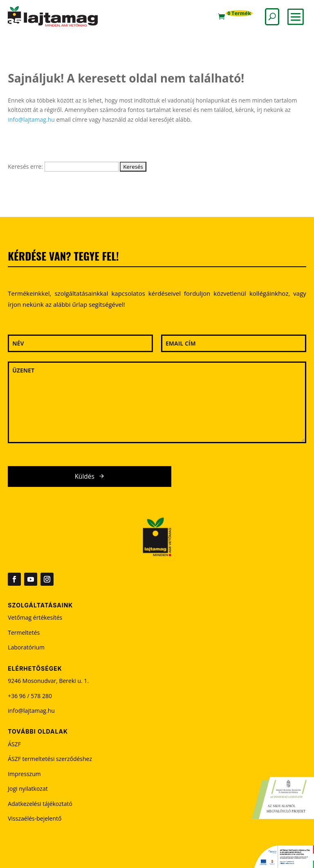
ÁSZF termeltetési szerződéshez (50, 759)
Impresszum (24, 774)
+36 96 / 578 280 (30, 696)
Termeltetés (24, 633)
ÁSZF (14, 744)
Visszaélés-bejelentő (35, 818)
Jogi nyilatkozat (28, 789)
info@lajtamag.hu (31, 119)
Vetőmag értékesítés (35, 617)
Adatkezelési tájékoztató (40, 804)
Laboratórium (26, 647)
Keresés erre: (25, 166)
